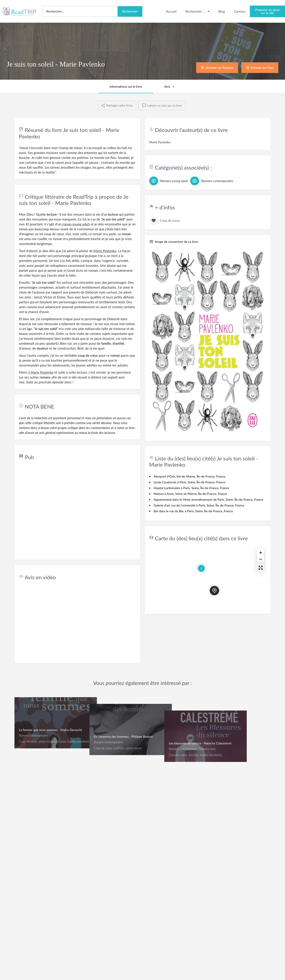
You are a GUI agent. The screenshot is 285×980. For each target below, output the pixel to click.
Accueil (171, 11)
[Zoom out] (261, 559)
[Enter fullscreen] (261, 568)
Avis (170, 87)
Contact (240, 11)
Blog (222, 11)
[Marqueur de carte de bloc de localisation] (214, 591)
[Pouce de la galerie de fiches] (208, 342)
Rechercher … (197, 11)
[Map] (208, 578)
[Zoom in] (261, 553)
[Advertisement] (77, 511)
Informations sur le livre (126, 86)
